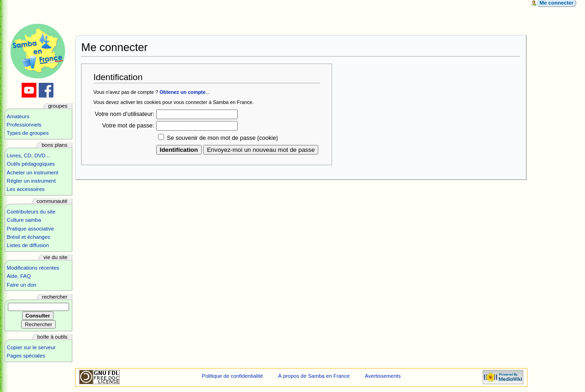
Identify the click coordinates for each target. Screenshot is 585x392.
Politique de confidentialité (232, 376)
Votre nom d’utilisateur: (125, 114)
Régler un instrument (31, 181)
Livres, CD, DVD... (29, 156)
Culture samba (24, 220)
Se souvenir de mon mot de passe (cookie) (222, 138)
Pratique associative (31, 229)
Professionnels (24, 125)
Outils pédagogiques (31, 164)
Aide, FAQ (19, 276)
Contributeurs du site (31, 212)
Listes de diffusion (28, 245)
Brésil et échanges (29, 237)
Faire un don (22, 285)
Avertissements (383, 376)
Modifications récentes (33, 268)
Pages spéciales (26, 356)
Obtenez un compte (182, 92)
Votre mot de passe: (128, 126)
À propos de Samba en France (314, 376)
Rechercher (55, 297)
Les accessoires (26, 189)
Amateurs (18, 116)
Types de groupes (28, 133)
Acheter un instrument (33, 173)
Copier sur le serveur (31, 347)
